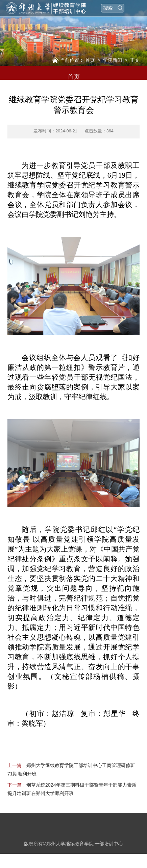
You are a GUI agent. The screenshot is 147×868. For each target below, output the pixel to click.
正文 (135, 60)
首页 (90, 60)
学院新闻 (113, 60)
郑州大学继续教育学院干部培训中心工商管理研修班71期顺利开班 (71, 770)
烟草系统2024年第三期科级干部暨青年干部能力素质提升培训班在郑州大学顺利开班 (72, 789)
